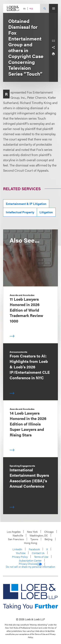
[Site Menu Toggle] (53, 8)
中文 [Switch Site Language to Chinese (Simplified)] (31, 9)
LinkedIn (17, 549)
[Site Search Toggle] (44, 8)
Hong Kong (31, 543)
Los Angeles (14, 532)
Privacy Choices (30, 564)
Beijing (48, 539)
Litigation (46, 212)
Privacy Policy (20, 557)
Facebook (34, 549)
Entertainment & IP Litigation (26, 204)
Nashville (18, 535)
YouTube (21, 553)
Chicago (49, 532)
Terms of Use (41, 557)
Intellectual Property (20, 212)
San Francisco (16, 539)
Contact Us (38, 553)
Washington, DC (39, 535)
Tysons (34, 539)
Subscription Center (30, 560)
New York (32, 532)
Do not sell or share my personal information (30, 567)
